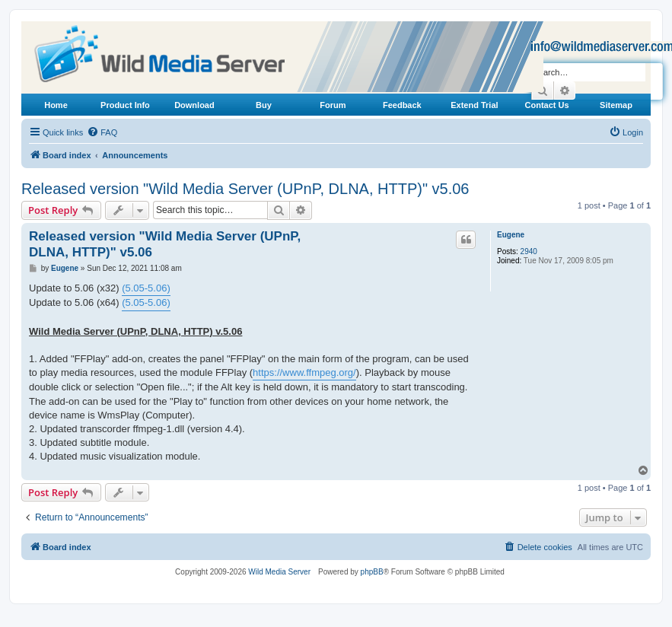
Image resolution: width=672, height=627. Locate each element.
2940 (529, 251)
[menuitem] (102, 132)
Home (56, 105)
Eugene (511, 235)
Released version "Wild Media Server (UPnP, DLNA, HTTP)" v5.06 (245, 189)
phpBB (372, 572)
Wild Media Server (279, 572)
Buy (264, 105)
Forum (333, 105)
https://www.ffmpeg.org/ (304, 372)
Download (194, 105)
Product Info (125, 105)
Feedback (402, 105)
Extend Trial (474, 105)
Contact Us (547, 105)
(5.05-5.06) (146, 288)
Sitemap (616, 105)
